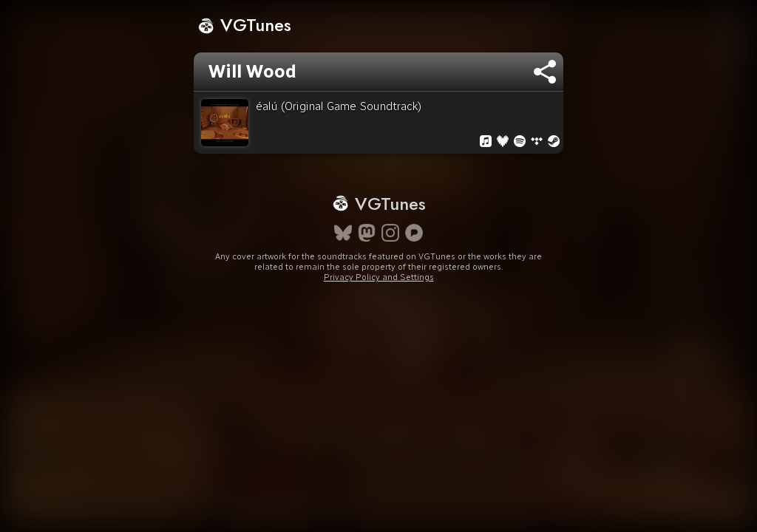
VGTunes (244, 25)
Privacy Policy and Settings (379, 304)
